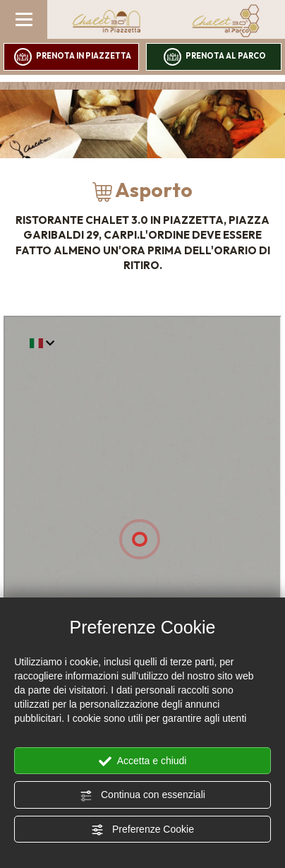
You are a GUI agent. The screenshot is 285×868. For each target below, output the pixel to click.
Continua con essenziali (142, 795)
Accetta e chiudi (143, 761)
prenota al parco (215, 57)
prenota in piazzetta (73, 57)
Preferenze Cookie (142, 830)
